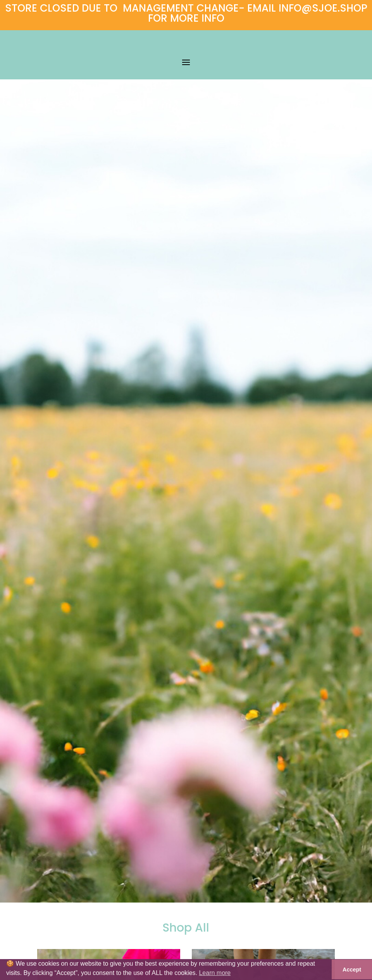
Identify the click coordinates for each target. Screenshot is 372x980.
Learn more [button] (215, 973)
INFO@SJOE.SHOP (323, 8)
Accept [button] (352, 970)
